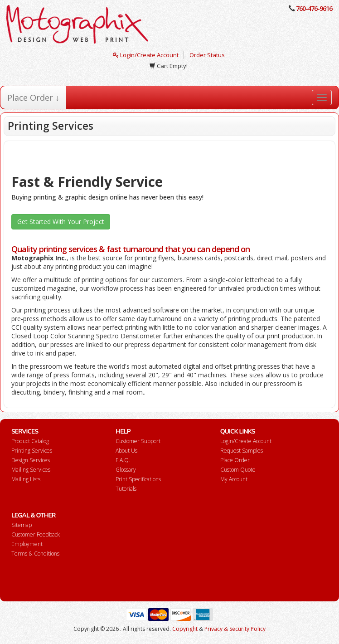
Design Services (31, 460)
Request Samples (242, 451)
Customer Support (138, 441)
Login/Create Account (146, 55)
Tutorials (126, 489)
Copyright (185, 629)
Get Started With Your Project (61, 222)
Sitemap (22, 525)
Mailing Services (31, 470)
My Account (234, 479)
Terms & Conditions (35, 554)
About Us (126, 451)
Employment (27, 544)
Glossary (126, 470)
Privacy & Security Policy (235, 629)
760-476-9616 (314, 8)
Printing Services (32, 451)
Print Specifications (138, 479)
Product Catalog (30, 441)
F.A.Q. (123, 460)
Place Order (235, 460)
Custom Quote (238, 470)
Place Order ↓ (33, 98)
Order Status (207, 55)
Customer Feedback (36, 534)
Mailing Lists (26, 479)
